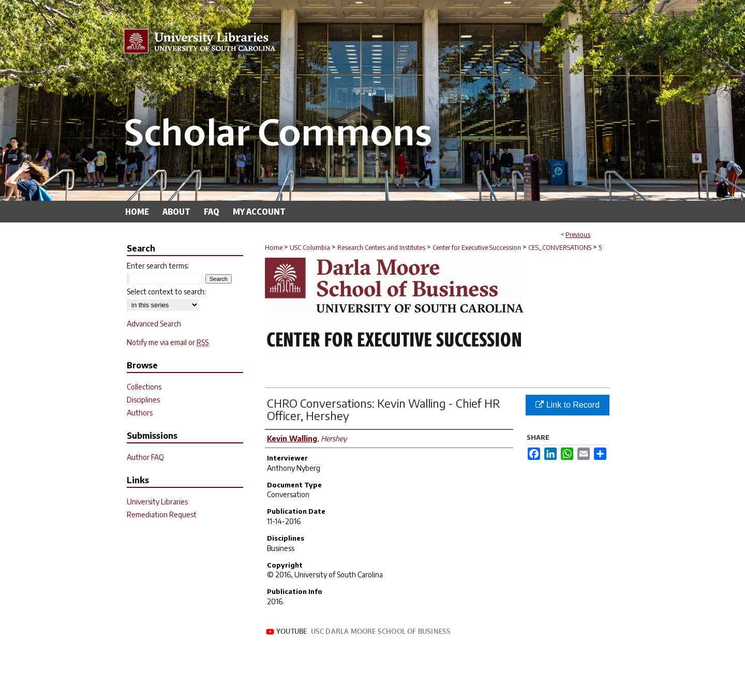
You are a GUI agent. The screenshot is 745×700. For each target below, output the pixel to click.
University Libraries (157, 502)
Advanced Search (154, 324)
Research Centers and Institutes (381, 248)
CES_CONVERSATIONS (560, 248)
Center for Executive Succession (477, 248)
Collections (144, 387)
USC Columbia (310, 248)
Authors (140, 413)
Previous (578, 235)
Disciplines (143, 400)
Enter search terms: (158, 266)
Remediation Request (162, 515)
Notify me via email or (168, 342)
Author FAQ (145, 457)
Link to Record (568, 405)
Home (274, 248)
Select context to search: (166, 292)
